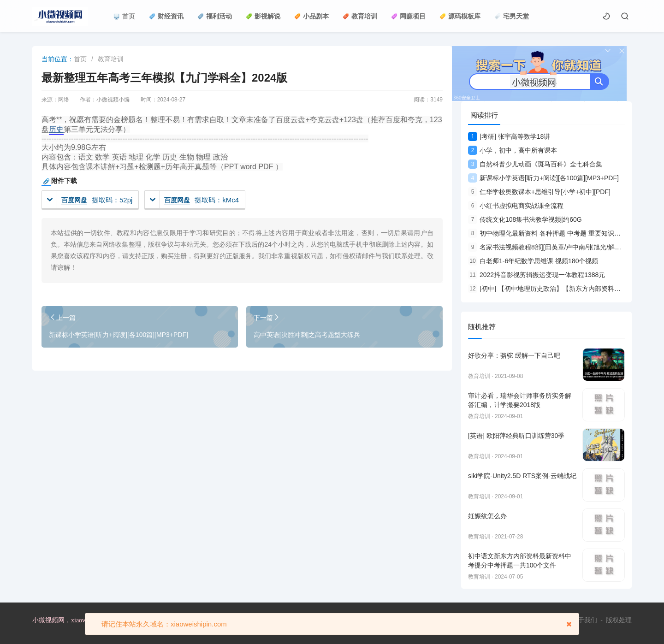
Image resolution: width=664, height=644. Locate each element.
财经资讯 (166, 16)
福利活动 (215, 16)
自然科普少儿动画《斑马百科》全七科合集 (535, 164)
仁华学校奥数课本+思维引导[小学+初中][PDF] (539, 192)
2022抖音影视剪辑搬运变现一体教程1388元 (537, 275)
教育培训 (360, 16)
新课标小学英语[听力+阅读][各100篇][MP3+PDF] (119, 335)
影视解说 (263, 16)
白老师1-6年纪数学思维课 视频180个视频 (533, 261)
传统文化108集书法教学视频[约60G (525, 219)
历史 (56, 129)
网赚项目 (408, 16)
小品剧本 (311, 16)
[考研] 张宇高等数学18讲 (509, 136)
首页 (124, 16)
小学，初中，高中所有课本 (513, 150)
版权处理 (619, 620)
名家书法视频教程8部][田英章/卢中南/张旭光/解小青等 (551, 247)
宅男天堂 (512, 16)
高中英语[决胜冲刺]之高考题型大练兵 (307, 335)
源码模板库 (460, 16)
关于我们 (584, 620)
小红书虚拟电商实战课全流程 (516, 206)
